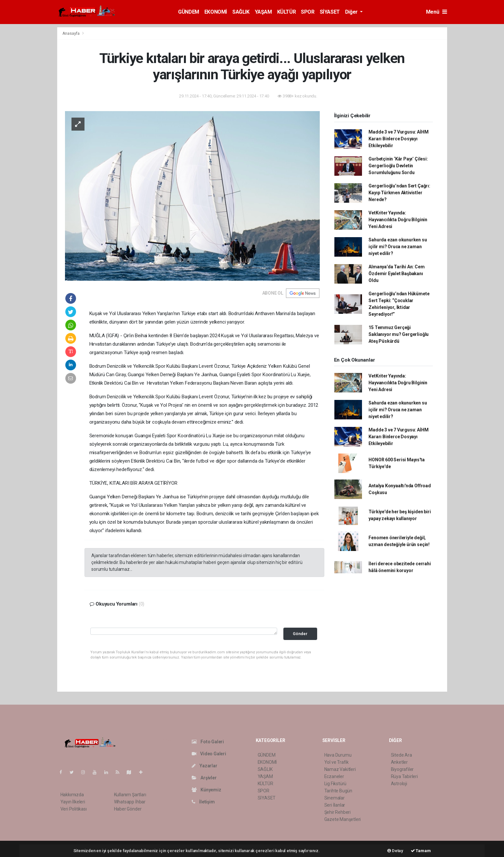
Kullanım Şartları (130, 795)
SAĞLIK (241, 12)
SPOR (308, 12)
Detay (395, 851)
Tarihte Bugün (338, 791)
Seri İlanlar (335, 805)
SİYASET (330, 12)
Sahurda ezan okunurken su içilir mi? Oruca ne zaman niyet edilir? (398, 247)
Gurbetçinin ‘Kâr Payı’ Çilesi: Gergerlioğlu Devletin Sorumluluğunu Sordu (398, 166)
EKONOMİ (216, 12)
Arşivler (204, 778)
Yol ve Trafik (337, 762)
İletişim (203, 802)
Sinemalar (335, 798)
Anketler (399, 762)
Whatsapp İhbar (130, 802)
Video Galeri (209, 754)
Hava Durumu (338, 755)
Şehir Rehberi (338, 812)
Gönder (300, 634)
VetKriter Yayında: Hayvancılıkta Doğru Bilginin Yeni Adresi (398, 220)
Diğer (352, 12)
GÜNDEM (189, 12)
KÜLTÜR (287, 12)
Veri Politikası (74, 809)
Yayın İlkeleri (73, 802)
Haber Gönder (128, 809)
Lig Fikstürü (336, 784)
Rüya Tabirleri (404, 776)
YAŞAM (263, 12)
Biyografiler (402, 769)
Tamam (421, 851)
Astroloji (399, 784)
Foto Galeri (208, 742)
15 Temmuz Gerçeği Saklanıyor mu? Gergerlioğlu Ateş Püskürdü (399, 334)
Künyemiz (207, 790)
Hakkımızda (72, 795)
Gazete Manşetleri (343, 819)
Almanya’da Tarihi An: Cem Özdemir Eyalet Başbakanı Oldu (396, 274)
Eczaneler (334, 776)
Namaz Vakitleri (340, 769)
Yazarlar (205, 766)
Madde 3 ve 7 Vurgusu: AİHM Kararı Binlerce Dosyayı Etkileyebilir (398, 139)
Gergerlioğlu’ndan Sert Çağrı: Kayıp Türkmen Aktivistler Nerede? (399, 193)
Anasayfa (71, 33)
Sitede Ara (401, 755)
